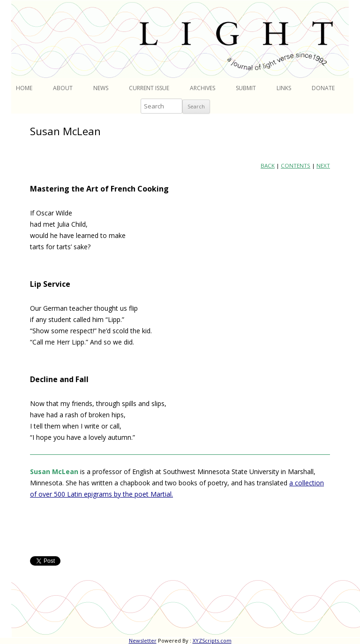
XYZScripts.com (212, 640)
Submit (246, 88)
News (101, 88)
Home (24, 88)
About (63, 88)
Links (284, 88)
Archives (202, 88)
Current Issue (149, 88)
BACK (268, 165)
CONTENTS (296, 165)
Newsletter (143, 640)
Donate (323, 88)
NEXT (323, 165)
